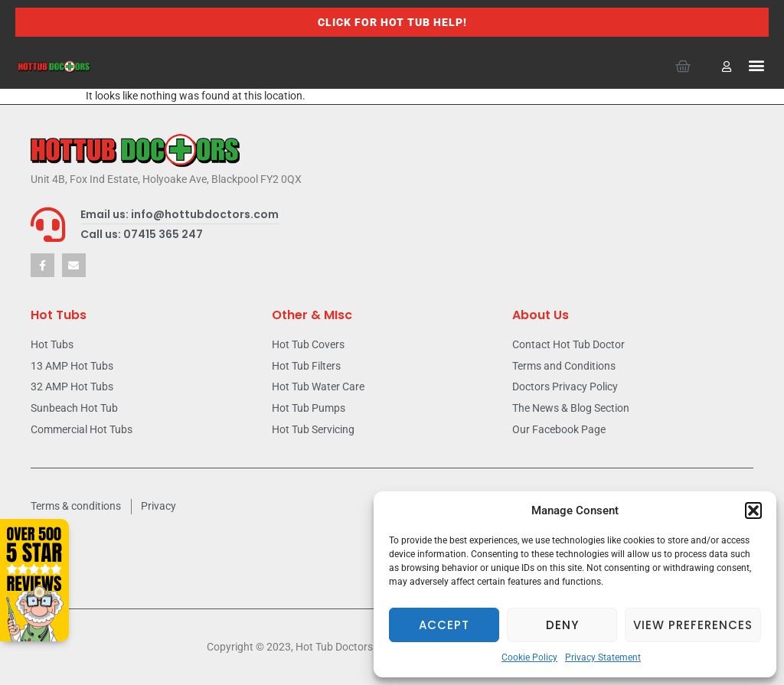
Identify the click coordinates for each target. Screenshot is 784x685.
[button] (753, 510)
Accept (444, 625)
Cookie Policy (529, 657)
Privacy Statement (603, 657)
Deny (562, 625)
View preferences (693, 625)
